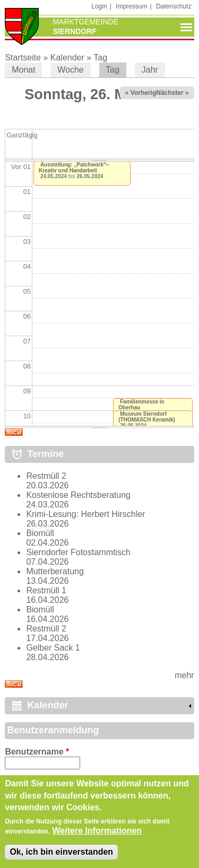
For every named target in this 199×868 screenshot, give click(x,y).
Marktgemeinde (85, 22)
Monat (23, 70)
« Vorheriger (144, 93)
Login (99, 6)
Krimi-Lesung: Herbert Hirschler (85, 514)
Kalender (67, 58)
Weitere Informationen (97, 838)
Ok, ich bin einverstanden (61, 859)
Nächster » (172, 93)
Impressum (131, 6)
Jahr (150, 70)
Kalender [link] (47, 705)
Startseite (23, 58)
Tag (100, 58)
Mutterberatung (55, 571)
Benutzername (37, 752)
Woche (71, 70)
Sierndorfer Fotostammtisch (78, 552)
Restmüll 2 (46, 476)
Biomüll (40, 533)
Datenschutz (174, 6)
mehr (184, 675)
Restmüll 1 (46, 590)
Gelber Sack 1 (53, 648)
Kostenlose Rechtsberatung (78, 495)
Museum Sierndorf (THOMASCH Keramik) (147, 417)
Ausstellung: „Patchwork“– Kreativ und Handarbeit (74, 168)
